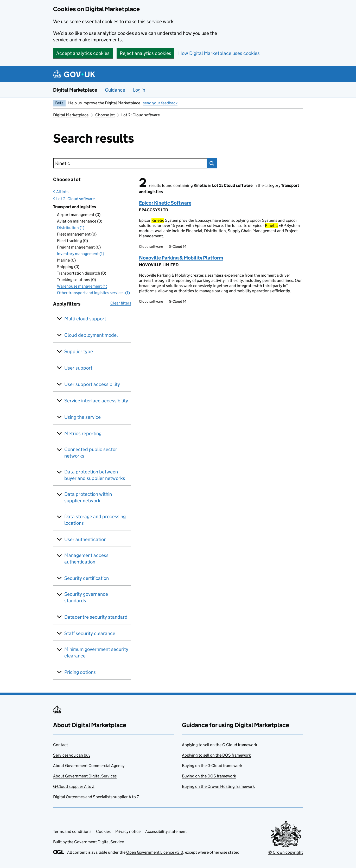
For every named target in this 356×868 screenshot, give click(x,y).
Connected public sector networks (91, 453)
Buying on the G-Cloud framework (212, 766)
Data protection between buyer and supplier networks (95, 475)
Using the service (82, 417)
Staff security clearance (90, 633)
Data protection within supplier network (88, 497)
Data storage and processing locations (95, 520)
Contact (61, 745)
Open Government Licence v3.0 (155, 852)
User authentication (85, 539)
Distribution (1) (71, 228)
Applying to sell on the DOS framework (216, 755)
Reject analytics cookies (145, 53)
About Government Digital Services (85, 776)
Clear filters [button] (121, 303)
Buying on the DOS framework (209, 776)
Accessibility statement (166, 831)
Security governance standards (86, 597)
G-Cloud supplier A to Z (74, 786)
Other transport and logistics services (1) (93, 293)
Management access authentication (86, 559)
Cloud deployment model (91, 335)
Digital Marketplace (75, 90)
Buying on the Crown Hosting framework (218, 786)
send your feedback (160, 103)
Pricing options (80, 672)
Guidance (115, 90)
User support (78, 368)
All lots (62, 192)
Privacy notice (128, 831)
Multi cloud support (85, 319)
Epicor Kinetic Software (165, 203)
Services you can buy (72, 755)
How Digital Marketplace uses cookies (219, 53)
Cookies (103, 831)
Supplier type (79, 351)
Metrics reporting (83, 433)
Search (212, 163)
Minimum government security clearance (96, 652)
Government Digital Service (99, 842)
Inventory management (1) (81, 254)
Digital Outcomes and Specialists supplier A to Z (96, 797)
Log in (139, 90)
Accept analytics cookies (83, 53)
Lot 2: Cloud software (75, 199)
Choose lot (105, 115)
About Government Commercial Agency (89, 766)
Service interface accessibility (96, 401)
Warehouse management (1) (82, 286)
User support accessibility (92, 384)
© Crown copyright (286, 852)
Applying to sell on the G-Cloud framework (220, 745)
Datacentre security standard (96, 617)
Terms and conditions (72, 831)
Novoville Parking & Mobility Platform (181, 258)
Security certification (87, 578)
